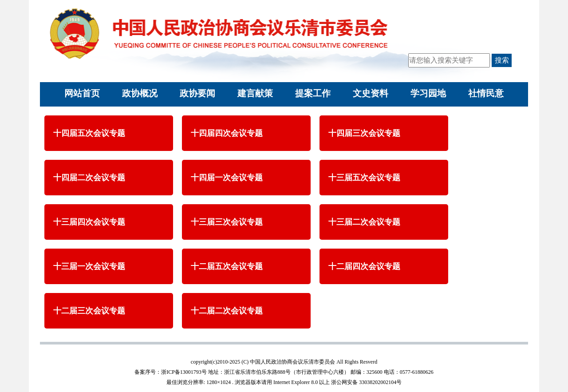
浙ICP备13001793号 (184, 372)
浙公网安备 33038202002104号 (366, 382)
